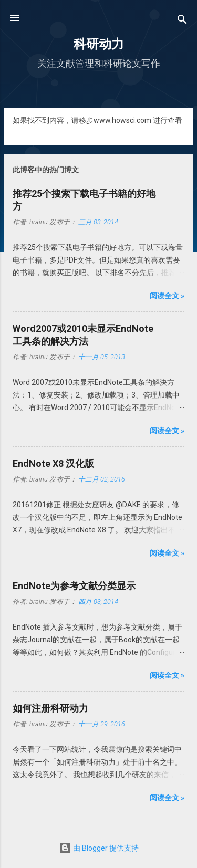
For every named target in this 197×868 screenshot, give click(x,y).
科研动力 (99, 44)
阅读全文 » (167, 296)
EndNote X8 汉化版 (53, 463)
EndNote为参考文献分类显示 (74, 586)
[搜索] (182, 21)
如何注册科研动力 (50, 708)
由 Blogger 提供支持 (99, 848)
